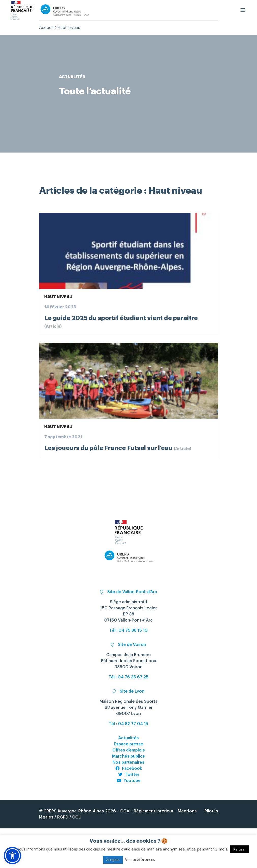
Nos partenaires (128, 762)
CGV (125, 811)
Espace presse (128, 744)
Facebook (128, 769)
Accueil (46, 28)
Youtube (128, 781)
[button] (12, 856)
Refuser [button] (240, 849)
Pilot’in (211, 811)
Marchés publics (128, 756)
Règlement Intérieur (154, 811)
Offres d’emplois (129, 750)
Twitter (128, 775)
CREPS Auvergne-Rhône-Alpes (74, 811)
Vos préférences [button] (140, 859)
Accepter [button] (113, 860)
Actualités (128, 738)
